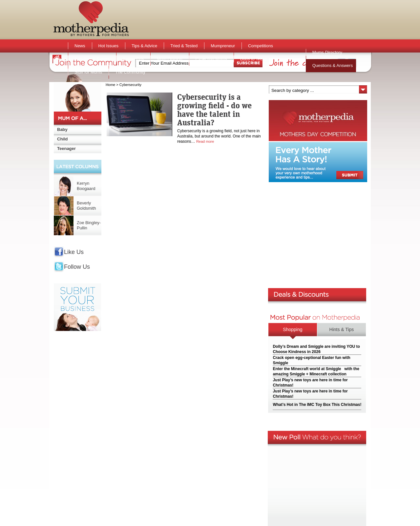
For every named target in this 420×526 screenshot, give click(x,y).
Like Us (74, 252)
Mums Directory (327, 52)
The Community (130, 72)
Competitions (261, 46)
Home (110, 85)
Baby (62, 129)
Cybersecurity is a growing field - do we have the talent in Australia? (214, 110)
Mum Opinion (169, 59)
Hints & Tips (342, 329)
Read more (205, 141)
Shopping (293, 329)
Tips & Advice (144, 46)
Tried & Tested (184, 46)
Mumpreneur (223, 46)
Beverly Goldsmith (86, 206)
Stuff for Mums (88, 72)
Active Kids (133, 59)
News (80, 46)
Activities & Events (92, 59)
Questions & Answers (333, 65)
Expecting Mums (211, 59)
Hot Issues (108, 46)
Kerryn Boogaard (86, 186)
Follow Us (77, 267)
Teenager (66, 148)
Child (63, 139)
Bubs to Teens (254, 59)
